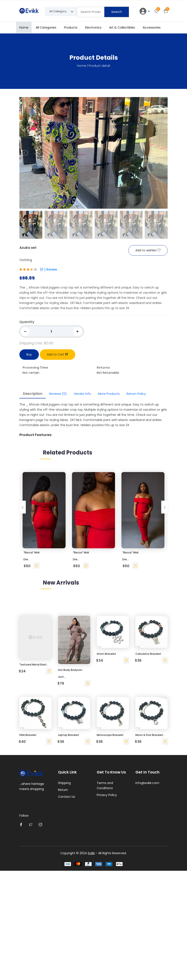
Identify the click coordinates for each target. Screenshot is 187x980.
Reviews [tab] (58, 394)
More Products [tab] (109, 394)
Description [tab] (33, 394)
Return (63, 900)
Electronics (93, 27)
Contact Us (67, 907)
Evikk (91, 962)
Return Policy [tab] (136, 394)
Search (117, 12)
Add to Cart (57, 355)
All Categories (46, 27)
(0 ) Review (48, 270)
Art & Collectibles (122, 27)
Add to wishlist (148, 251)
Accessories (152, 27)
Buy (29, 355)
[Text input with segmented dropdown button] (91, 12)
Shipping (64, 893)
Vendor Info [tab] (82, 394)
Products (71, 27)
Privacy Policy (107, 905)
